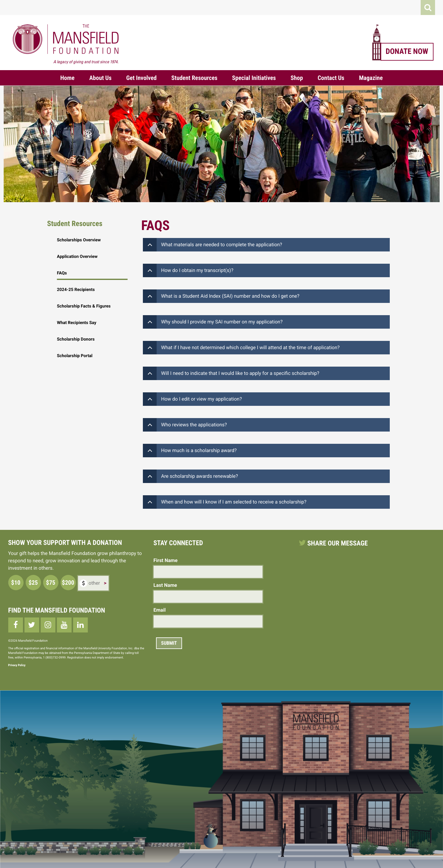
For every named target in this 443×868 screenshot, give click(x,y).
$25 (33, 583)
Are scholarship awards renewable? (200, 476)
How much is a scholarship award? (199, 450)
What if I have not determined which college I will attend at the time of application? (251, 347)
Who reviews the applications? (194, 425)
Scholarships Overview (79, 240)
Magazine (371, 78)
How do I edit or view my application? (202, 399)
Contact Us (331, 78)
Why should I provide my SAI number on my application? (222, 322)
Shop (297, 78)
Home (67, 78)
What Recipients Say (77, 323)
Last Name (165, 585)
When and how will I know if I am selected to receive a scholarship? (234, 502)
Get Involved (141, 78)
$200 (68, 583)
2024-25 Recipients (76, 290)
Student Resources (194, 78)
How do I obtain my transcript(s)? (197, 270)
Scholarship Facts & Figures (84, 306)
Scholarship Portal (75, 356)
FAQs (62, 273)
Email (160, 610)
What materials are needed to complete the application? (222, 245)
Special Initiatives (254, 78)
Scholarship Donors (76, 339)
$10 (16, 583)
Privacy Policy (17, 665)
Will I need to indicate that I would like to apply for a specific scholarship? (240, 373)
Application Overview (77, 257)
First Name (166, 560)
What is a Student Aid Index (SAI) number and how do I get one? (230, 296)
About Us (101, 78)
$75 (50, 583)
